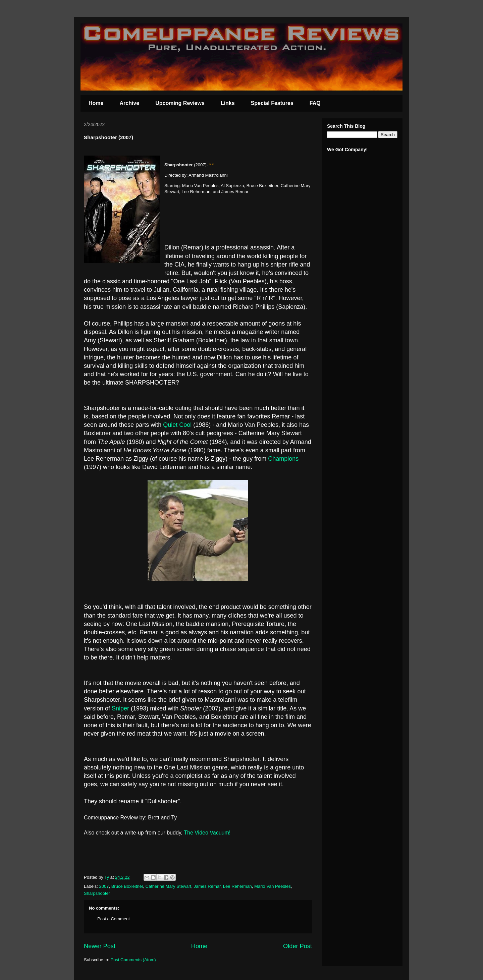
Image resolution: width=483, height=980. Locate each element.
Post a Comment (114, 919)
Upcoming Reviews (180, 103)
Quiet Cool (177, 425)
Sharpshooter (97, 893)
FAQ (315, 103)
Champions (283, 459)
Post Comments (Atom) (133, 960)
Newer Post (100, 946)
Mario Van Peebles (273, 886)
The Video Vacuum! (208, 833)
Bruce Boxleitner (127, 886)
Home (96, 103)
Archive (129, 103)
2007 (104, 886)
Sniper (121, 708)
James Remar (207, 886)
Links (228, 103)
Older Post (298, 946)
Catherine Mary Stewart (169, 886)
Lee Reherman (237, 886)
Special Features (272, 103)
